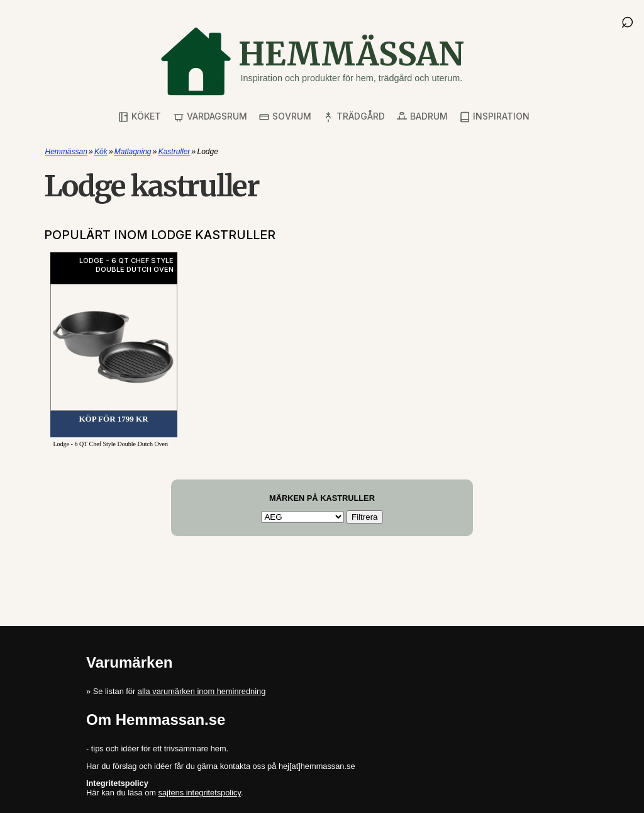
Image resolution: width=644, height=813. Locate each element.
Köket (139, 117)
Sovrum (285, 117)
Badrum (422, 117)
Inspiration (494, 117)
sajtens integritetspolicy (200, 793)
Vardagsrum (210, 117)
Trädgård (354, 117)
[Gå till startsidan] (312, 61)
